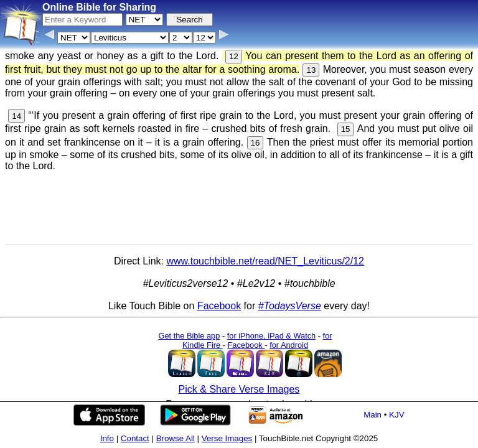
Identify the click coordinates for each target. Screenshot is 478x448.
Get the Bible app (189, 336)
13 (311, 70)
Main (373, 415)
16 (255, 143)
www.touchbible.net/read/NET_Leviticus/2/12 (265, 261)
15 (346, 129)
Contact (135, 438)
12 (234, 56)
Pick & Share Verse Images (239, 389)
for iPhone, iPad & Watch (272, 336)
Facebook (219, 306)
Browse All (176, 438)
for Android (289, 345)
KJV (396, 415)
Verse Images (227, 438)
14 (16, 116)
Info (107, 438)
